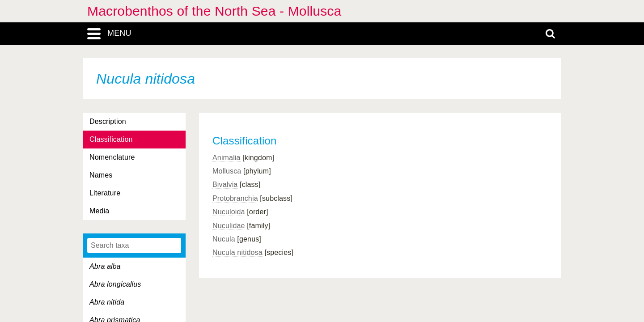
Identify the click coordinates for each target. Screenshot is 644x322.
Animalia (227, 158)
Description (108, 121)
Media (99, 211)
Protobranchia (235, 198)
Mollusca (227, 171)
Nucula (224, 239)
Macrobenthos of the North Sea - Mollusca (214, 11)
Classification (111, 139)
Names (101, 175)
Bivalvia (225, 184)
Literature (105, 193)
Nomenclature (112, 157)
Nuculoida (229, 212)
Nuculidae (229, 226)
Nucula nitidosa (237, 252)
